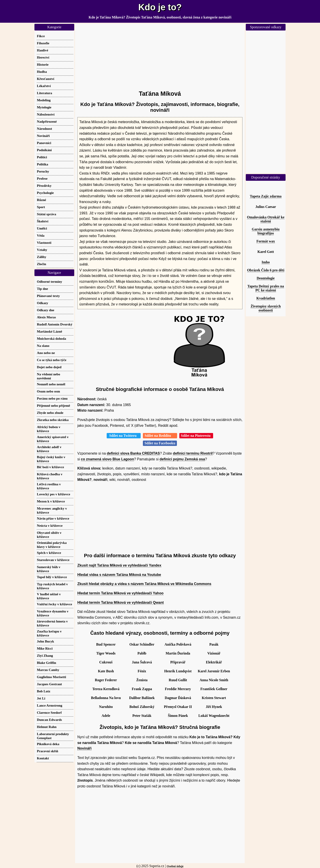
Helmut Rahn (47, 727)
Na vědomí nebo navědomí (49, 376)
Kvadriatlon (266, 298)
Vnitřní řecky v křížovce (54, 604)
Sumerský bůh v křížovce (49, 569)
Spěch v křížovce (49, 553)
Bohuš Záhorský (142, 707)
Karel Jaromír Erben (214, 671)
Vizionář (214, 653)
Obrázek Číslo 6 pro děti (266, 270)
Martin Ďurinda (178, 653)
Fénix (142, 671)
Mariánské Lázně (49, 331)
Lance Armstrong (50, 705)
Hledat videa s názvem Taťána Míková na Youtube (119, 575)
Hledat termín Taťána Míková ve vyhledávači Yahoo (120, 593)
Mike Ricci (45, 648)
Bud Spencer (106, 644)
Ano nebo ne (46, 353)
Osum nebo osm (48, 391)
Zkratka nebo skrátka (53, 420)
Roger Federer (106, 680)
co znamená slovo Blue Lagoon (107, 459)
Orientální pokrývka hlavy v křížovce (52, 545)
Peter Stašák (142, 716)
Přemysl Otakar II (178, 707)
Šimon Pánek (178, 716)
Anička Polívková (178, 644)
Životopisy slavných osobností (266, 308)
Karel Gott (266, 252)
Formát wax (266, 241)
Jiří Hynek (214, 707)
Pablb (142, 653)
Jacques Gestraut (49, 684)
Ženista (142, 680)
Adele (106, 716)
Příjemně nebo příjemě (53, 406)
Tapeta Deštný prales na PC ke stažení (266, 288)
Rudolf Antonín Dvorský (55, 324)
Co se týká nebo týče (52, 360)
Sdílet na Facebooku (160, 443)
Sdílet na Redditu (160, 436)
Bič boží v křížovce (50, 467)
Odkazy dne (46, 310)
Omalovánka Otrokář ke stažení (266, 219)
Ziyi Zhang (45, 656)
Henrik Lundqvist (178, 671)
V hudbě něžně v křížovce (49, 596)
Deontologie (266, 278)
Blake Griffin (46, 663)
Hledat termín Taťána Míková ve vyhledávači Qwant (121, 603)
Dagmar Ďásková (178, 698)
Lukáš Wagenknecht (214, 716)
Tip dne (42, 289)
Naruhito (106, 707)
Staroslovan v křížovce (53, 560)
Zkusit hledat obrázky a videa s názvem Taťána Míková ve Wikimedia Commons (144, 584)
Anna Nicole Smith (214, 680)
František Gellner (214, 689)
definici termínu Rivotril (193, 453)
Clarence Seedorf (49, 712)
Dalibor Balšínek (142, 698)
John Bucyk (45, 641)
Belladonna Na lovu (106, 698)
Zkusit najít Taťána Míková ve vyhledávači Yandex (119, 565)
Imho (266, 262)
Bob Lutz (44, 691)
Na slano (43, 346)
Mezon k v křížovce (51, 501)
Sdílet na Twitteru (124, 436)
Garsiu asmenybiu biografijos (266, 231)
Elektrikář (214, 662)
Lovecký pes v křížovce (54, 494)
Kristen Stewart (214, 698)
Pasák (214, 644)
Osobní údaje (175, 866)
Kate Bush (106, 671)
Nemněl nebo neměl (51, 384)
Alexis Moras (46, 317)
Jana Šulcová (142, 662)
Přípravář (178, 662)
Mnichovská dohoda (51, 338)
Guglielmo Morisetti (51, 677)
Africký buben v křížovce (49, 429)
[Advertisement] (160, 55)
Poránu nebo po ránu (52, 398)
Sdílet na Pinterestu (196, 436)
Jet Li (41, 698)
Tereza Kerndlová (106, 689)
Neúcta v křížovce (50, 525)
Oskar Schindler (142, 644)
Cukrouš (106, 662)
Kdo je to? (160, 7)
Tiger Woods (106, 653)
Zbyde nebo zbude (50, 413)
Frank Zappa (142, 689)
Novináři (84, 748)
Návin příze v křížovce (53, 518)
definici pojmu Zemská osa (182, 459)
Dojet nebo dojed (49, 367)
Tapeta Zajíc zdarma (266, 196)
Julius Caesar (266, 207)
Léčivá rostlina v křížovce (49, 486)
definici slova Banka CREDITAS (133, 453)
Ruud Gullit (178, 680)
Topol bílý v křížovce (52, 577)
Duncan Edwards (49, 720)
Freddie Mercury (178, 689)
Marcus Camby (48, 670)
